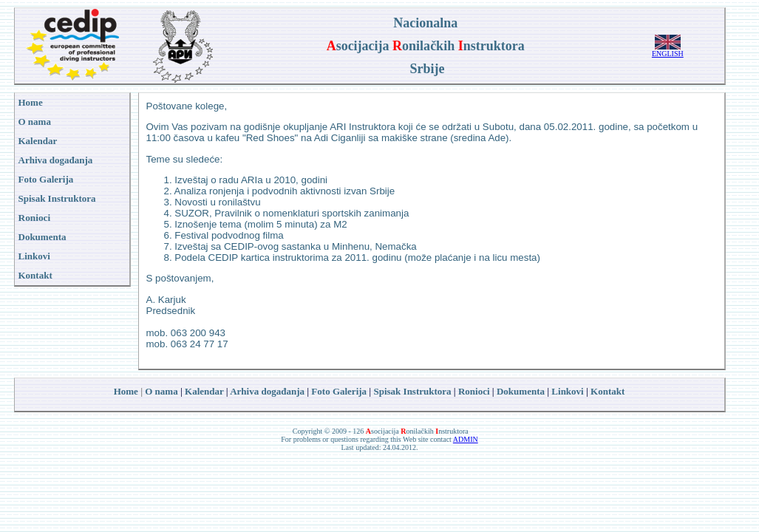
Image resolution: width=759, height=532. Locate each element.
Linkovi (567, 391)
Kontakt (607, 391)
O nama (161, 391)
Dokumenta (521, 391)
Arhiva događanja (56, 160)
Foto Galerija (339, 391)
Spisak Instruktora (57, 198)
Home (126, 391)
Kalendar (204, 391)
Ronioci (35, 218)
